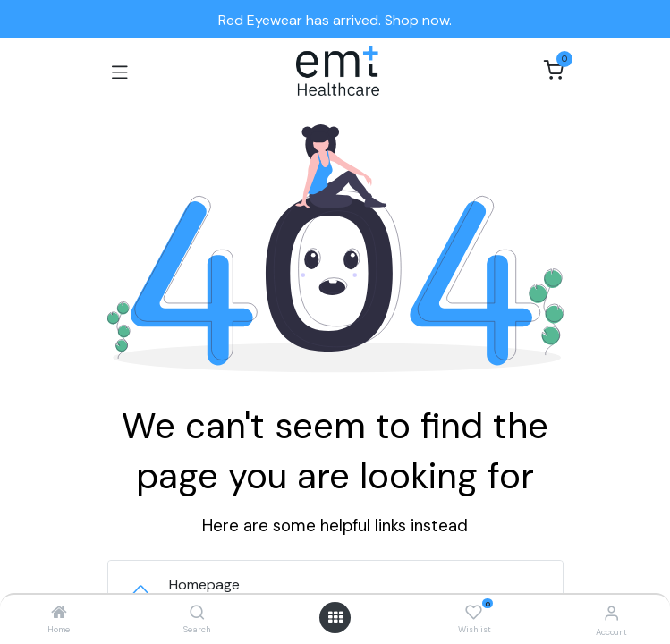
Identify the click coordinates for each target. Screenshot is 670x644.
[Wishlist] (474, 613)
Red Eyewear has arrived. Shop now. (335, 20)
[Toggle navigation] (120, 71)
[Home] (59, 613)
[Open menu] (335, 617)
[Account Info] (611, 613)
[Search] (197, 613)
